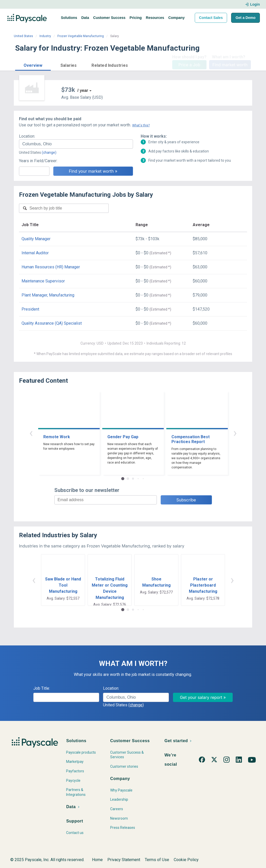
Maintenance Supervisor (43, 281)
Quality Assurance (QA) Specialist (52, 323)
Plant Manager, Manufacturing (48, 295)
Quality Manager (36, 239)
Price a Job (189, 65)
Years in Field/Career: (38, 161)
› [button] (235, 433)
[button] (33, 65)
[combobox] (76, 144)
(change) (49, 152)
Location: (27, 136)
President (30, 309)
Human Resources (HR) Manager (51, 267)
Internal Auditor (35, 253)
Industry (45, 36)
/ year (83, 90)
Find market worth (230, 65)
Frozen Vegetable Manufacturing (81, 36)
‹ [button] (31, 433)
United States (23, 36)
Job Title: (42, 688)
